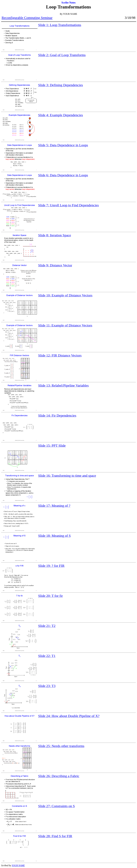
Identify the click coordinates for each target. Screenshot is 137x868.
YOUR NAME (18, 865)
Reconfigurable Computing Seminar (27, 18)
